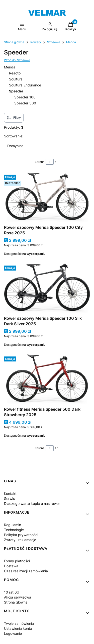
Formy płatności (17, 561)
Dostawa (11, 566)
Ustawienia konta (18, 628)
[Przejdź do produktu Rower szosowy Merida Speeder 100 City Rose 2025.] (47, 198)
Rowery (36, 42)
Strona (40, 162)
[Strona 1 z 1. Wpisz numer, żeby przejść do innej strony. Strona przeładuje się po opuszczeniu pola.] (50, 162)
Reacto (15, 73)
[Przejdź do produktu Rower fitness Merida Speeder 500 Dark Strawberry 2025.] (47, 379)
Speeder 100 (25, 97)
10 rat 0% (12, 592)
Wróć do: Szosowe (17, 60)
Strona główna (14, 42)
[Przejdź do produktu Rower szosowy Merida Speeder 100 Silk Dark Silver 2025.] (47, 289)
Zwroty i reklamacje (20, 540)
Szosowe (54, 42)
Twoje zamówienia (19, 623)
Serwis (9, 498)
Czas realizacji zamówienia (26, 571)
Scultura (16, 79)
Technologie (14, 530)
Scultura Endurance (25, 85)
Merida (71, 42)
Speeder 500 (25, 103)
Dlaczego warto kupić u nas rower (32, 503)
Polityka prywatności (21, 535)
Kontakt (10, 493)
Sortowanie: (14, 136)
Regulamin (13, 525)
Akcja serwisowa (18, 597)
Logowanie (13, 633)
